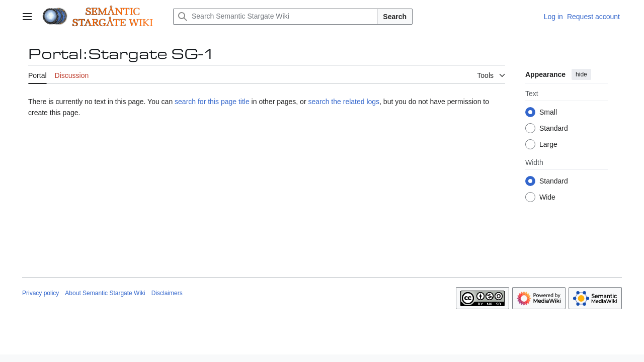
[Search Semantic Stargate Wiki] (275, 17)
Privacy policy (41, 293)
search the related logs (344, 102)
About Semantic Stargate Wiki (105, 293)
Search (395, 17)
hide (581, 74)
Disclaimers (167, 293)
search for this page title (212, 102)
